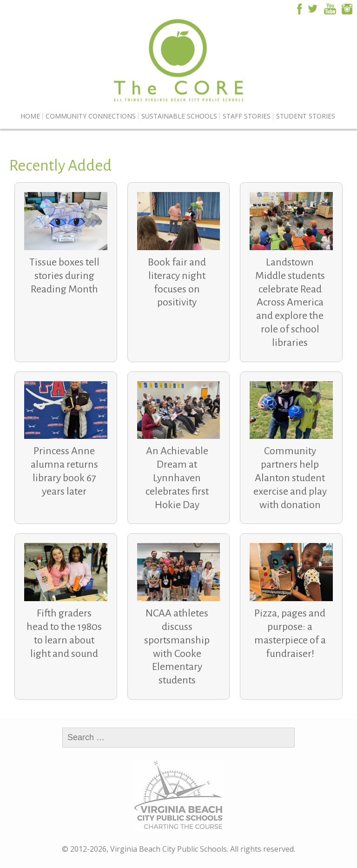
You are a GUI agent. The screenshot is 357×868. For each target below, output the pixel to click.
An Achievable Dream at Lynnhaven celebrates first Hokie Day (177, 478)
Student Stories (306, 116)
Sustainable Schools (179, 116)
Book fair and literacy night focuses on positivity (177, 282)
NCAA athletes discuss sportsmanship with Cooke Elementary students (177, 647)
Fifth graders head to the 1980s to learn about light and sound (64, 633)
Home (30, 116)
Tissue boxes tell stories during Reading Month (64, 276)
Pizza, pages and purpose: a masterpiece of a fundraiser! (290, 633)
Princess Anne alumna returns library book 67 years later (64, 471)
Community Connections (91, 116)
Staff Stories (247, 116)
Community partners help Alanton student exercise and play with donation (290, 478)
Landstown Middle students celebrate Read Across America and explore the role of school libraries (290, 302)
